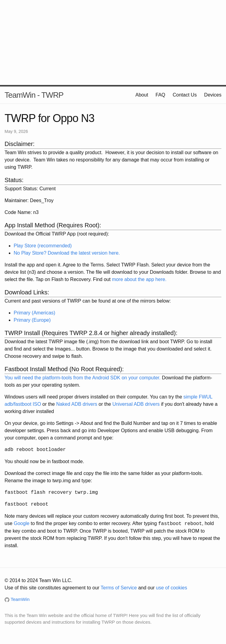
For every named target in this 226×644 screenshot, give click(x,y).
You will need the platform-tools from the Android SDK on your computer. (82, 378)
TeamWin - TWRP (34, 95)
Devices (213, 95)
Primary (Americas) (34, 313)
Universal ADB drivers (136, 404)
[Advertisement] (113, 42)
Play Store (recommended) (43, 246)
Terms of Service (119, 588)
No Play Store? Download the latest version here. (67, 253)
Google (22, 524)
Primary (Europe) (32, 320)
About (142, 95)
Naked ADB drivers (77, 404)
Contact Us (185, 95)
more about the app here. (139, 279)
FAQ (160, 95)
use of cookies (172, 588)
